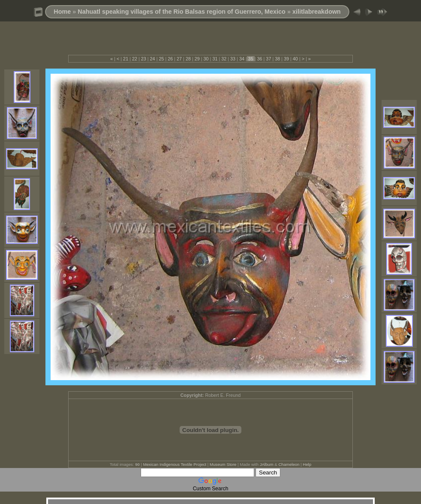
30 (206, 59)
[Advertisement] (210, 42)
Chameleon (289, 464)
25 (161, 59)
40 (295, 59)
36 (260, 59)
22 (135, 59)
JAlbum (267, 464)
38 (277, 59)
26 (170, 59)
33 (233, 59)
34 (242, 59)
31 (215, 59)
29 (197, 59)
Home (62, 12)
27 (179, 59)
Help (307, 464)
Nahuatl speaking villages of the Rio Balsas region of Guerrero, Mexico (182, 12)
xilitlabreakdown (317, 12)
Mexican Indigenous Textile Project (175, 464)
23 (144, 59)
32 (224, 59)
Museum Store (223, 464)
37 (268, 59)
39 (286, 59)
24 (153, 59)
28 (188, 59)
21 (126, 59)
